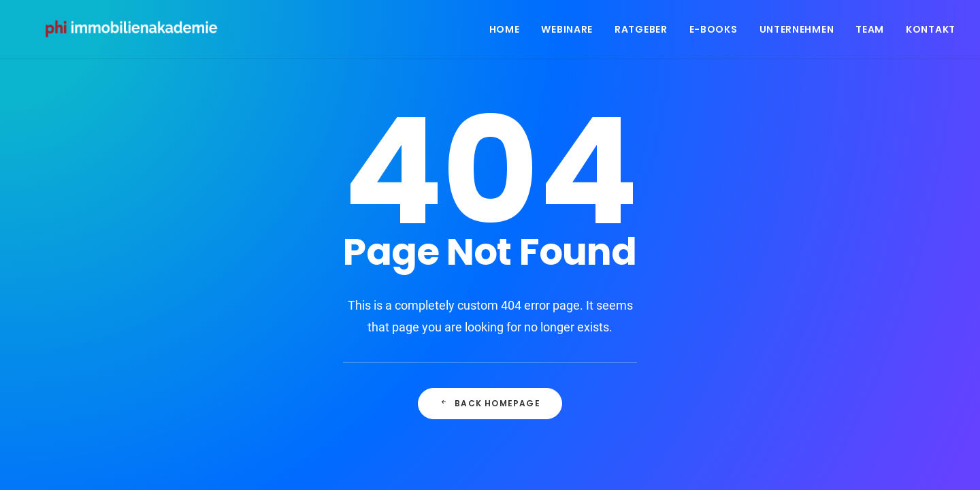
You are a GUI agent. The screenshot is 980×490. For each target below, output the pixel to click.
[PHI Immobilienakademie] (138, 32)
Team (870, 32)
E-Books (714, 32)
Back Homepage (490, 403)
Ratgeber (641, 32)
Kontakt (931, 32)
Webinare (567, 32)
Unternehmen (797, 32)
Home (505, 32)
